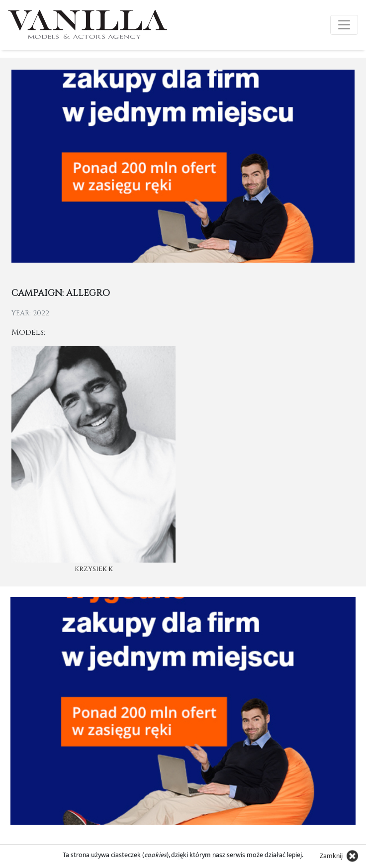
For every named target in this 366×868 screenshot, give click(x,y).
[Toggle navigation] (344, 25)
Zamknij (331, 856)
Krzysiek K (94, 569)
